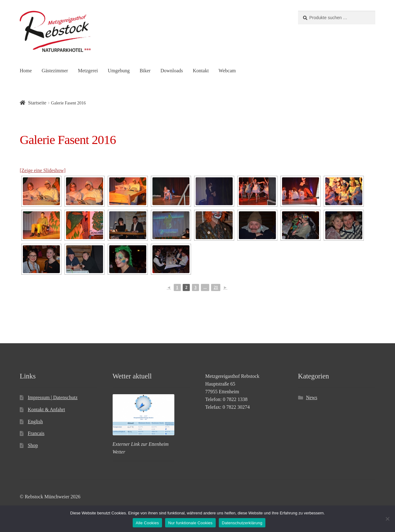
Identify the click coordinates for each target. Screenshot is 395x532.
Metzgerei (88, 71)
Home (26, 71)
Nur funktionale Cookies (190, 523)
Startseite (37, 103)
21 (216, 287)
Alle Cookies (147, 523)
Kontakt (201, 71)
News (311, 397)
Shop (33, 445)
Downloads (172, 71)
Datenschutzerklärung (242, 523)
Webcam (227, 71)
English (35, 422)
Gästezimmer (55, 71)
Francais (36, 433)
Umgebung (119, 71)
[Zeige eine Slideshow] (43, 170)
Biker (145, 71)
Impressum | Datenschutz (53, 397)
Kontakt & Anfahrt (46, 410)
